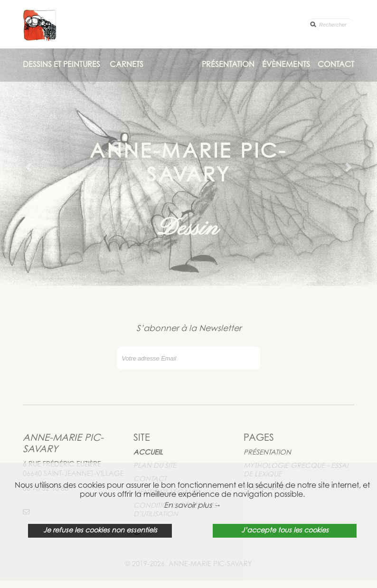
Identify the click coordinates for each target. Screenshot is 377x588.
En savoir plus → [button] (193, 506)
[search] (330, 24)
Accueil (148, 453)
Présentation (228, 65)
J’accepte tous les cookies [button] (285, 531)
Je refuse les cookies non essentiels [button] (100, 531)
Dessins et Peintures (61, 65)
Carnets (127, 65)
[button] (28, 167)
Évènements (286, 65)
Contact (336, 65)
